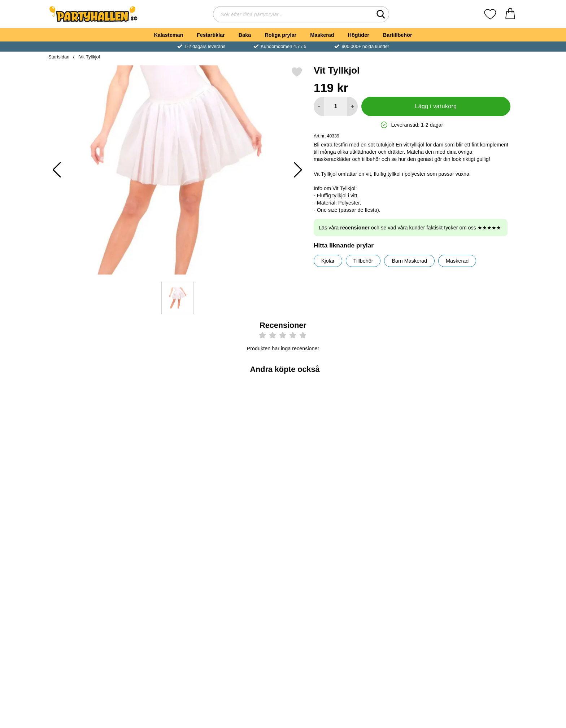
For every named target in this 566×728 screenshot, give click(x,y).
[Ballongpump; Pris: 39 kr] (401, 427)
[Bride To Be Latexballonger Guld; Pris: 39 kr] (87, 544)
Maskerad (322, 35)
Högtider (359, 35)
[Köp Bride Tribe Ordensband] (244, 595)
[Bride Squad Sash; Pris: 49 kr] (166, 427)
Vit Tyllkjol (89, 57)
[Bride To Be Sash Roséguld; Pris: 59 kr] (244, 427)
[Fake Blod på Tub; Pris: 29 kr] (166, 544)
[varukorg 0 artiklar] (510, 14)
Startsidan (59, 57)
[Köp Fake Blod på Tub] (165, 595)
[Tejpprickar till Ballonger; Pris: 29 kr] (480, 427)
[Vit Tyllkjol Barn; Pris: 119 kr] (323, 544)
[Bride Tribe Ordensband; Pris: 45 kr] (244, 544)
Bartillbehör (398, 35)
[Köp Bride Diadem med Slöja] (87, 478)
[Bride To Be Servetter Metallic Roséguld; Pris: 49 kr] (323, 427)
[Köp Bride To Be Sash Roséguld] (244, 478)
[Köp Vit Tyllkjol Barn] (322, 595)
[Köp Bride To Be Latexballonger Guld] (87, 595)
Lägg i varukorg (436, 106)
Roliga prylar (280, 35)
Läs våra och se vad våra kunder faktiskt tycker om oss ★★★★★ (410, 228)
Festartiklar (211, 35)
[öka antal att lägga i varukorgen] (352, 106)
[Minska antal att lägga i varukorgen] (319, 106)
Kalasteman (168, 35)
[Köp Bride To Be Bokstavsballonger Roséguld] (479, 595)
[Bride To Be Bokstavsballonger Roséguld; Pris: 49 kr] (480, 544)
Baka (245, 35)
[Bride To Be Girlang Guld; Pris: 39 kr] (401, 544)
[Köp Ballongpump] (401, 478)
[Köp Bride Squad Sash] (165, 478)
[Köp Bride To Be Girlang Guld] (401, 595)
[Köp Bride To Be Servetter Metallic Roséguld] (322, 478)
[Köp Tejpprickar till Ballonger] (479, 478)
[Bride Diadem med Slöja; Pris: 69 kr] (87, 427)
